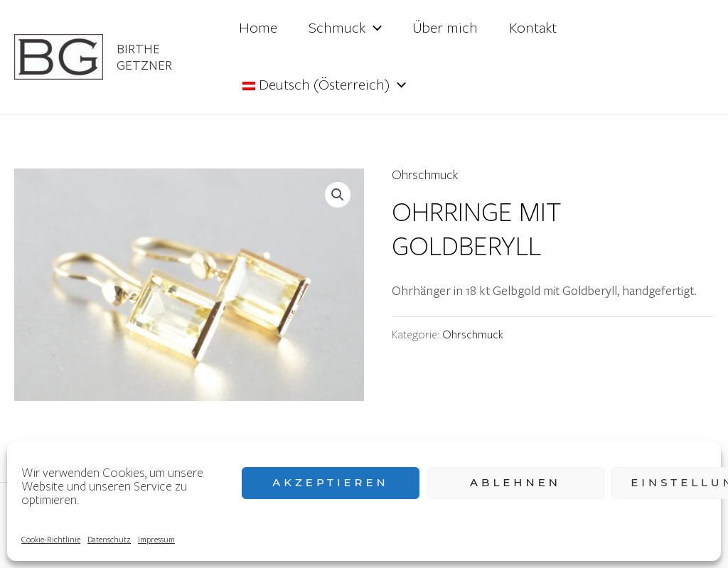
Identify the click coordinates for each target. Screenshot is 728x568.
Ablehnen (515, 482)
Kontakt (533, 28)
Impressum (156, 539)
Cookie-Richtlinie (51, 539)
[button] (338, 195)
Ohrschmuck (425, 175)
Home (258, 28)
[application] (374, 28)
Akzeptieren (331, 482)
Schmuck (345, 28)
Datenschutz (109, 539)
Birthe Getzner (144, 57)
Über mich (445, 28)
